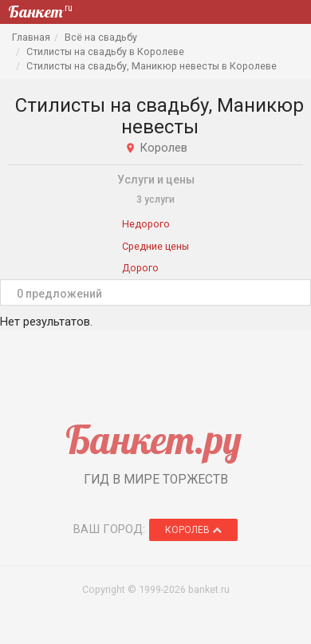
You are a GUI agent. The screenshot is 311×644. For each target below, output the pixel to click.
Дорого (140, 268)
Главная (31, 37)
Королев (193, 530)
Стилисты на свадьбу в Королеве (105, 51)
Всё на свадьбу (101, 37)
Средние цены (155, 246)
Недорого (146, 224)
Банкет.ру (154, 439)
